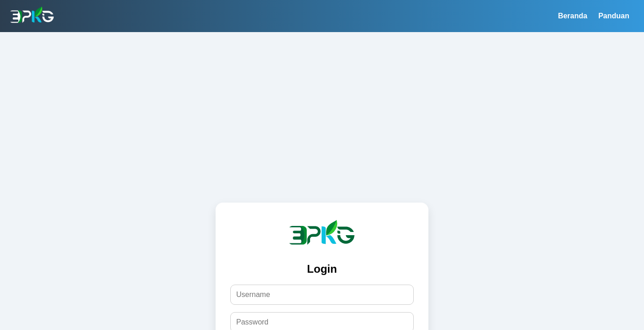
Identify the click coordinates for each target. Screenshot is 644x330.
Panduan (614, 16)
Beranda (572, 16)
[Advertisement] (322, 101)
